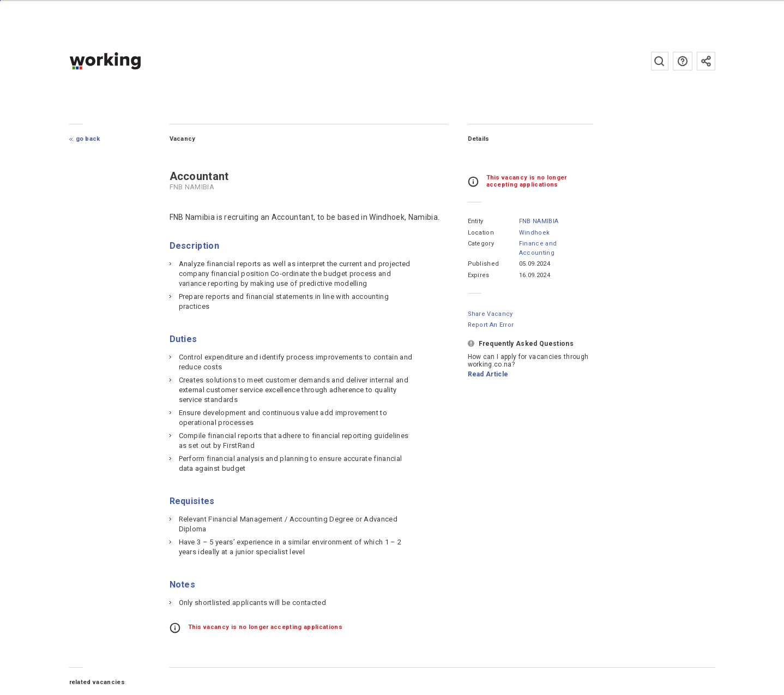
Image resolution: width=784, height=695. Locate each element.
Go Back (88, 139)
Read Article (488, 374)
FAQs (683, 61)
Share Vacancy (490, 314)
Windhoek (535, 233)
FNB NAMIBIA (539, 221)
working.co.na (127, 61)
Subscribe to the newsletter (706, 61)
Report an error (491, 325)
